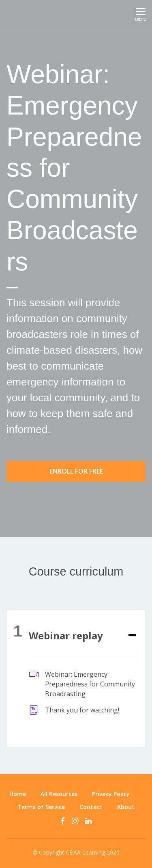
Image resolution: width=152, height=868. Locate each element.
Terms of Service (41, 807)
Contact (91, 807)
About (126, 807)
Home (18, 794)
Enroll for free (76, 471)
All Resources (59, 794)
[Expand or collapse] (132, 636)
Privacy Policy (111, 794)
